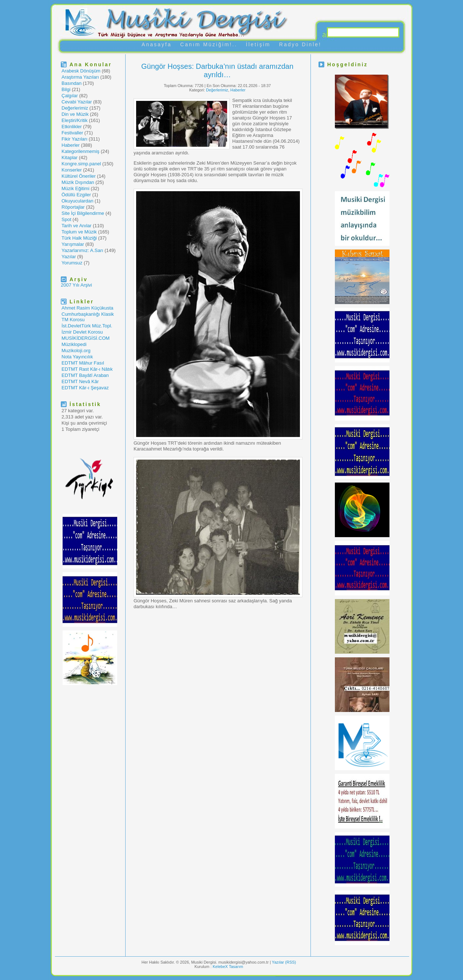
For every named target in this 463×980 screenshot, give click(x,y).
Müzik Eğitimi (76, 188)
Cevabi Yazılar (77, 102)
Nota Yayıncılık (77, 357)
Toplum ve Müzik (79, 232)
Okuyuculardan (77, 201)
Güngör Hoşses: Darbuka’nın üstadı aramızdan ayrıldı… (217, 70)
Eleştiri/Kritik (75, 120)
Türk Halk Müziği (79, 238)
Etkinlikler (72, 127)
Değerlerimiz (75, 108)
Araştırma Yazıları (80, 77)
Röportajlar (73, 207)
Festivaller (72, 133)
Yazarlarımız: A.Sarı (82, 250)
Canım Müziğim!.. (209, 44)
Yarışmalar (73, 244)
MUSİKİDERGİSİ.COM (86, 338)
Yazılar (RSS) (284, 962)
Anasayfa (157, 44)
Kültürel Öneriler (79, 176)
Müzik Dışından (78, 182)
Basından (72, 83)
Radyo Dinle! (300, 44)
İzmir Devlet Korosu (82, 332)
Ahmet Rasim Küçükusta (87, 308)
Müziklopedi (74, 344)
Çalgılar (70, 96)
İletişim (258, 44)
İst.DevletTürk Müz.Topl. (87, 326)
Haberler (71, 145)
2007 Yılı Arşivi (76, 285)
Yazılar (69, 257)
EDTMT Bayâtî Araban (85, 375)
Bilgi (66, 89)
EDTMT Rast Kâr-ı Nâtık (87, 369)
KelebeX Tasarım (228, 967)
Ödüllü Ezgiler (76, 195)
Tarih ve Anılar (76, 226)
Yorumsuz (72, 263)
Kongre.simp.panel (81, 164)
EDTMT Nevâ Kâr (80, 381)
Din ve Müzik (75, 114)
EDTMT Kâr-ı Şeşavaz (85, 388)
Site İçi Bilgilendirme (83, 213)
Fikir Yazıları (74, 139)
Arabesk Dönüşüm (81, 71)
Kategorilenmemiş (80, 151)
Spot (66, 219)
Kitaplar (70, 158)
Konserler (72, 170)
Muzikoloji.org (76, 351)
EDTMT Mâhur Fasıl (83, 363)
